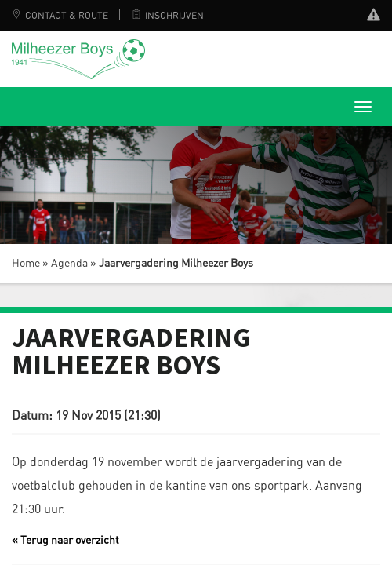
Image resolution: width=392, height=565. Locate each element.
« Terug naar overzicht (65, 541)
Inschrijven (168, 16)
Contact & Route (60, 16)
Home (26, 264)
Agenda (69, 264)
